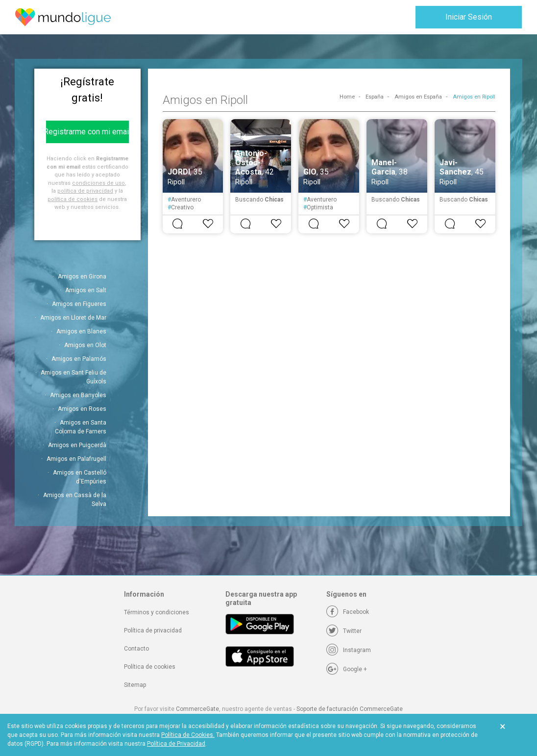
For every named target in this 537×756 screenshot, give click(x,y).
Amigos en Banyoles (78, 395)
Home (347, 97)
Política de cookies (150, 667)
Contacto (136, 649)
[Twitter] (344, 631)
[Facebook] (348, 612)
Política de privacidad (153, 630)
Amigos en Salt (86, 290)
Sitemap (135, 685)
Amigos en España (418, 97)
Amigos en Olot (85, 345)
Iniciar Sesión (469, 17)
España (375, 97)
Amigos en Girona (82, 277)
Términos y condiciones (157, 612)
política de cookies (73, 199)
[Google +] (347, 669)
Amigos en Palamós (79, 359)
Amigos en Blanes (81, 331)
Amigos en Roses (82, 409)
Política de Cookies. (188, 735)
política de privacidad (85, 191)
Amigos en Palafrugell (76, 459)
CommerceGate (197, 709)
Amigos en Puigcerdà (77, 445)
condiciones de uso (98, 183)
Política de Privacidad (176, 744)
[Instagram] (349, 650)
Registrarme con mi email (87, 132)
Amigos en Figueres (79, 304)
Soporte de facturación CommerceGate (350, 709)
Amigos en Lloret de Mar (73, 318)
